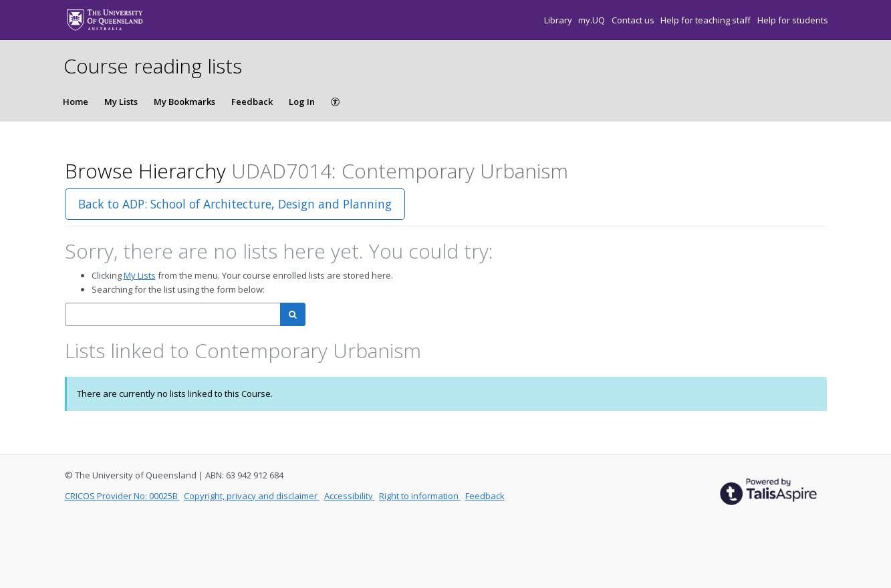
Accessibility (350, 496)
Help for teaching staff (707, 20)
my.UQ (593, 20)
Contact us (634, 20)
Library (559, 20)
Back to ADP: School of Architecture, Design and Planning (235, 204)
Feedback (252, 102)
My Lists (121, 102)
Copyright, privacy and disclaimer (252, 496)
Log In (302, 102)
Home (76, 102)
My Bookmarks (184, 102)
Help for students (793, 20)
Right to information (420, 496)
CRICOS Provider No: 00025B (122, 496)
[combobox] (173, 314)
